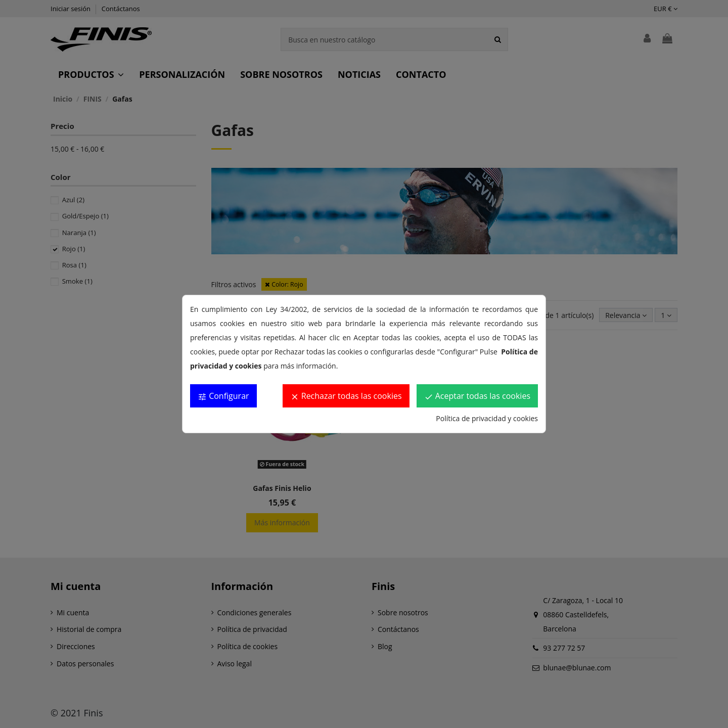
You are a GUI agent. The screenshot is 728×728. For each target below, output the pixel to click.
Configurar (223, 396)
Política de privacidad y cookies (487, 418)
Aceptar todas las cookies (477, 396)
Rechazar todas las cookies (346, 396)
